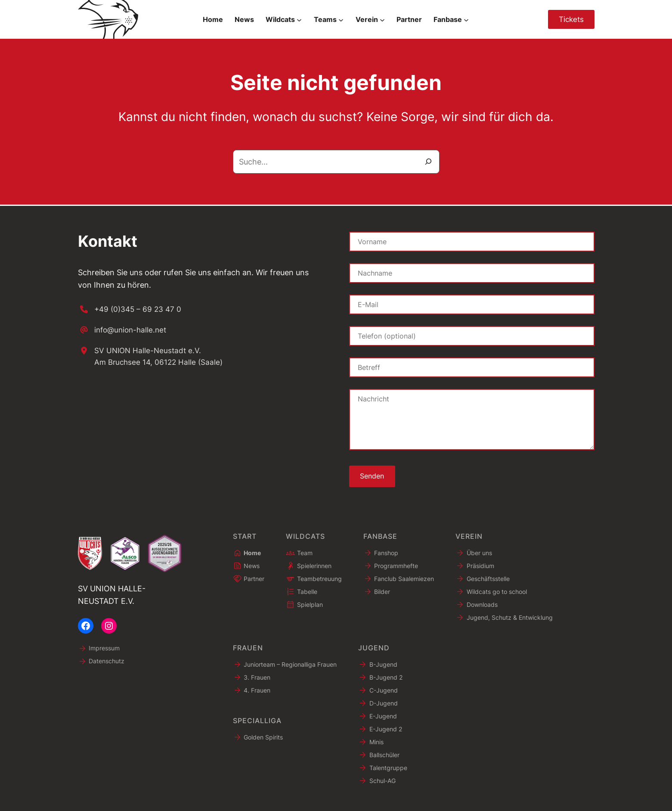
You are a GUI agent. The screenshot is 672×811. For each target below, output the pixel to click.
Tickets (570, 19)
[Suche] (428, 162)
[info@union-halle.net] (124, 329)
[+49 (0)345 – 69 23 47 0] (131, 308)
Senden (373, 475)
